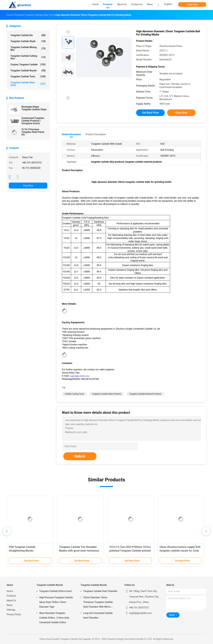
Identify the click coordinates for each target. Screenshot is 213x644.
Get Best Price (150, 113)
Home (10, 591)
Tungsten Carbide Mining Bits (28, 49)
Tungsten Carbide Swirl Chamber (100, 591)
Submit (80, 456)
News (10, 605)
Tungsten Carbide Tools (28, 76)
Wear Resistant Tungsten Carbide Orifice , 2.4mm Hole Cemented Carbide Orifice (54, 618)
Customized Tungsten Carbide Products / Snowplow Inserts (33, 121)
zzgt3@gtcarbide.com (79, 376)
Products (11, 596)
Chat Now (192, 4)
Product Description (96, 134)
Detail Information (71, 134)
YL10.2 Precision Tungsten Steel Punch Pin (33, 132)
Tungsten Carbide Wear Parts (28, 84)
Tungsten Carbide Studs (28, 41)
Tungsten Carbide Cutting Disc (28, 57)
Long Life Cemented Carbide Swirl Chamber (98, 615)
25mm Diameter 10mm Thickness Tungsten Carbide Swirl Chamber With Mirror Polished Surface (98, 603)
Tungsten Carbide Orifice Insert (55, 591)
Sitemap (11, 610)
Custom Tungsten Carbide (28, 65)
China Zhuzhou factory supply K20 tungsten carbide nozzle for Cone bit (180, 551)
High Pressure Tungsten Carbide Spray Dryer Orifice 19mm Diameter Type (56, 602)
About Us (11, 600)
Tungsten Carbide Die (28, 35)
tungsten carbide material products (145, 394)
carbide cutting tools (74, 394)
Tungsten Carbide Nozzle (28, 71)
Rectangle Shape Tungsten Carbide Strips (34, 108)
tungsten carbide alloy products (107, 394)
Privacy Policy (14, 614)
